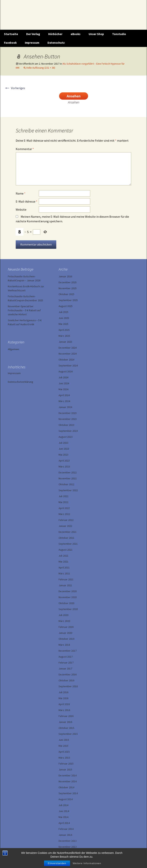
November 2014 (68, 781)
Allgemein (13, 349)
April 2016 (64, 704)
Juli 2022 (63, 496)
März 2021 (64, 573)
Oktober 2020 (66, 603)
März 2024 (64, 401)
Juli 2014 (63, 805)
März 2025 (64, 336)
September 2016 (68, 686)
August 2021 (66, 550)
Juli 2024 (63, 377)
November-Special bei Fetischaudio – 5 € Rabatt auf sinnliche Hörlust (24, 310)
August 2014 (66, 799)
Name (21, 193)
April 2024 (64, 395)
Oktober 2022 (66, 484)
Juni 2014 (64, 811)
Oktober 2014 (66, 787)
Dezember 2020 (68, 591)
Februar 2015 (66, 764)
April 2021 (64, 567)
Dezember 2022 (68, 472)
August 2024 (66, 371)
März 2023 (64, 466)
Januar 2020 (65, 633)
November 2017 (68, 651)
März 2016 (64, 710)
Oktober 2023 (66, 425)
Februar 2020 (66, 627)
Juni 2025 (64, 318)
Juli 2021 (63, 556)
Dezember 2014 (68, 775)
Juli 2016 (63, 692)
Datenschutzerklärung (20, 382)
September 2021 (68, 544)
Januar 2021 (65, 585)
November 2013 (68, 847)
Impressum (32, 43)
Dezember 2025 (68, 282)
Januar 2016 (65, 722)
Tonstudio (119, 34)
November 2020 (68, 597)
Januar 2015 (65, 769)
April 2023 (64, 461)
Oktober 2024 (66, 360)
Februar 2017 (66, 663)
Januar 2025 (65, 342)
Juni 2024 (64, 383)
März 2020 (64, 621)
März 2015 (64, 758)
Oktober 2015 (66, 728)
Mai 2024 (63, 389)
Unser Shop (96, 34)
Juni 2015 (64, 740)
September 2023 (68, 431)
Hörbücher (55, 34)
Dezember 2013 (68, 841)
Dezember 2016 (68, 674)
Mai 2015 (63, 746)
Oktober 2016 (66, 680)
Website (21, 209)
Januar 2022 (65, 526)
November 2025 (68, 288)
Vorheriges (15, 88)
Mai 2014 (63, 817)
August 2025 (66, 306)
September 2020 (68, 609)
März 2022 (64, 514)
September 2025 (68, 300)
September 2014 (68, 793)
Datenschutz (56, 43)
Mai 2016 (63, 698)
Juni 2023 (64, 449)
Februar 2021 (66, 579)
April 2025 (64, 330)
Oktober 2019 (66, 639)
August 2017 (66, 657)
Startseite (11, 34)
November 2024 (68, 354)
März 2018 (64, 645)
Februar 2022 (66, 520)
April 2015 (64, 752)
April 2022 (64, 508)
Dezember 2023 (68, 413)
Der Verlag (33, 34)
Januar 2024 (65, 407)
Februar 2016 (66, 716)
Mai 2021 (63, 562)
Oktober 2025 (66, 294)
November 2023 (68, 419)
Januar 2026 (65, 276)
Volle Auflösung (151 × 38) (41, 68)
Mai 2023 (63, 455)
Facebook (10, 43)
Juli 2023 (63, 443)
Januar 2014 (65, 835)
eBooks (76, 34)
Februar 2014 (66, 829)
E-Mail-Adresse (27, 201)
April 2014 (64, 823)
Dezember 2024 (68, 348)
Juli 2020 (63, 615)
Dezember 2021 (68, 532)
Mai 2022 (63, 502)
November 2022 (68, 478)
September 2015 (68, 734)
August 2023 (66, 437)
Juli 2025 (63, 312)
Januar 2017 (65, 668)
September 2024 (68, 365)
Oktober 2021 (66, 538)
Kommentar (25, 149)
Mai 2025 (63, 324)
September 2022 (68, 490)
